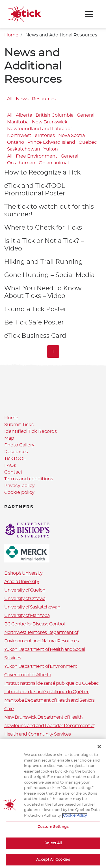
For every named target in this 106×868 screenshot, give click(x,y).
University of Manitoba (27, 616)
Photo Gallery (19, 445)
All (10, 99)
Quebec (88, 142)
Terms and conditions (29, 479)
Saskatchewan (24, 149)
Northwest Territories (31, 136)
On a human (21, 163)
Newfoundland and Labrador (40, 129)
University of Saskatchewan (32, 607)
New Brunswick (50, 122)
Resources (44, 99)
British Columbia (55, 115)
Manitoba (18, 122)
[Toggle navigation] (89, 14)
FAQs (10, 465)
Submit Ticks (19, 425)
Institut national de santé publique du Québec (51, 683)
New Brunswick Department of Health (43, 717)
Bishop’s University (23, 573)
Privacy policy (20, 486)
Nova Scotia (72, 136)
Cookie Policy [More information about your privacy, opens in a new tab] (75, 818)
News (22, 99)
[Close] (99, 749)
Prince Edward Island (51, 142)
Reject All (53, 846)
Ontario (16, 142)
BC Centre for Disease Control (34, 624)
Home (11, 35)
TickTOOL (15, 459)
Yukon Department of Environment (41, 666)
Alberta (24, 115)
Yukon (51, 149)
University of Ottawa (25, 599)
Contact (13, 472)
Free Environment (37, 156)
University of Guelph (25, 590)
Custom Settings (53, 830)
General (86, 115)
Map (9, 438)
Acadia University (22, 582)
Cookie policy (19, 492)
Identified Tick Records (31, 431)
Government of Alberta (28, 675)
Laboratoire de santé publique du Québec (47, 692)
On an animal (54, 163)
